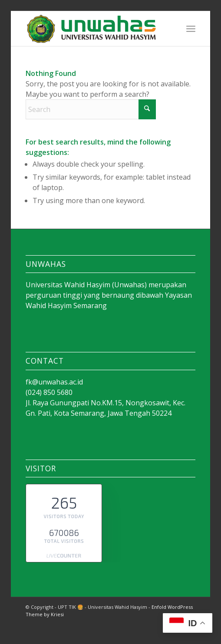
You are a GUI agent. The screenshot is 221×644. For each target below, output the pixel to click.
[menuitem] (191, 29)
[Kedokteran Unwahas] (93, 29)
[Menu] (191, 29)
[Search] (91, 109)
